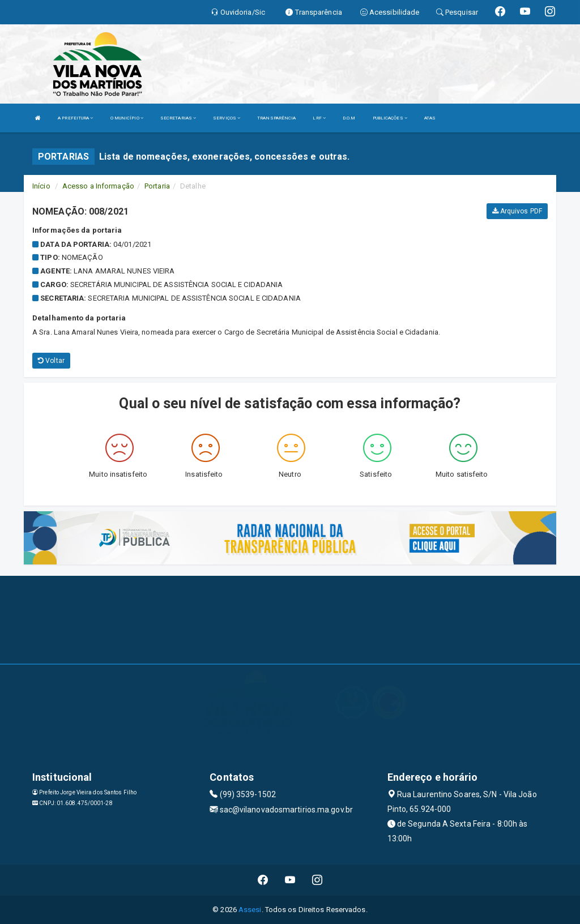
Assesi (250, 910)
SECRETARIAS (178, 118)
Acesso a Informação (98, 186)
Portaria (157, 186)
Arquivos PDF (517, 211)
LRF (319, 118)
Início (41, 186)
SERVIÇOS (227, 118)
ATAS (430, 118)
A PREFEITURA (75, 118)
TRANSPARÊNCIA (276, 118)
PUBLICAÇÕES (390, 118)
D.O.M (349, 118)
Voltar (51, 361)
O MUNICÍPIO (127, 118)
